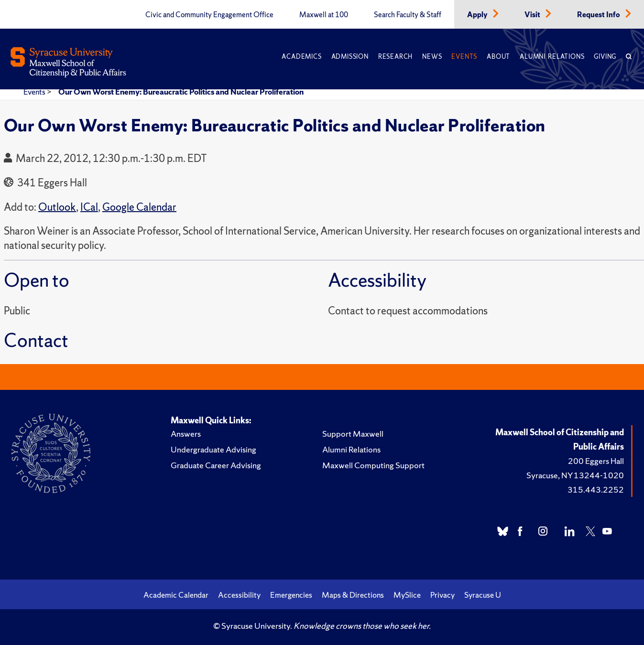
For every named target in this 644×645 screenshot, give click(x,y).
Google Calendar (139, 207)
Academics (301, 57)
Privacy (442, 595)
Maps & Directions (353, 595)
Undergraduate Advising (213, 449)
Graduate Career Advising (216, 465)
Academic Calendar (176, 595)
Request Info (599, 15)
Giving (605, 57)
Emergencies (291, 595)
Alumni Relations (552, 57)
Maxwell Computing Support (373, 465)
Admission (350, 57)
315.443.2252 (596, 489)
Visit (533, 15)
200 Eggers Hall (596, 461)
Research (395, 57)
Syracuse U (483, 595)
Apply (478, 15)
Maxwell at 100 (324, 15)
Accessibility (239, 595)
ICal (89, 207)
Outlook (57, 207)
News (432, 57)
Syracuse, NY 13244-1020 (575, 475)
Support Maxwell (353, 434)
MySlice (407, 595)
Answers (186, 434)
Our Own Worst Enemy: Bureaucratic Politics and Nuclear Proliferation (181, 92)
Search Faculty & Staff (408, 15)
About (498, 57)
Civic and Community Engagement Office (209, 15)
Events (464, 57)
